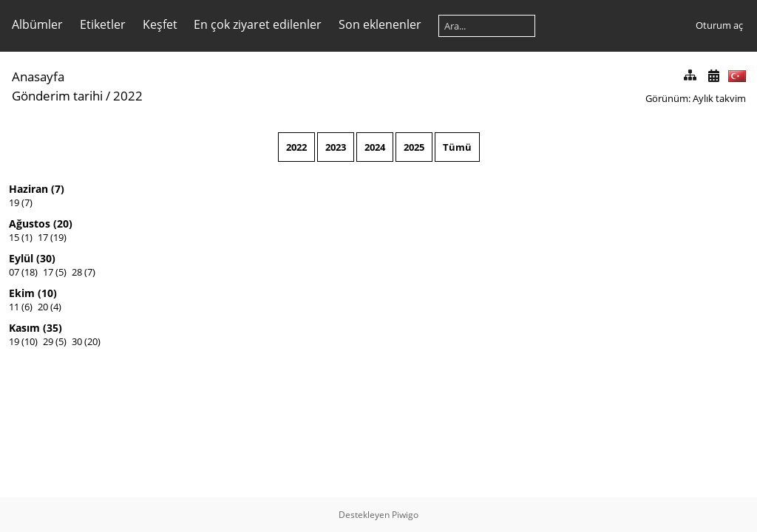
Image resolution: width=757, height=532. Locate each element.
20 (43, 307)
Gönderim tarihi (57, 96)
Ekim (22, 293)
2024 (375, 147)
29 (48, 341)
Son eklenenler (380, 24)
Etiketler (103, 24)
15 (14, 237)
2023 (336, 147)
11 (14, 307)
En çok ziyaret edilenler (258, 24)
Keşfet (160, 24)
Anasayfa (38, 76)
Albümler (37, 24)
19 (14, 202)
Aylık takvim (719, 98)
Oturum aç (719, 25)
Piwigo (405, 515)
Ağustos (30, 224)
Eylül (21, 258)
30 (77, 341)
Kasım (24, 328)
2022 (296, 147)
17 (43, 237)
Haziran (28, 189)
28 (77, 272)
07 (14, 272)
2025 (414, 147)
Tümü (457, 147)
